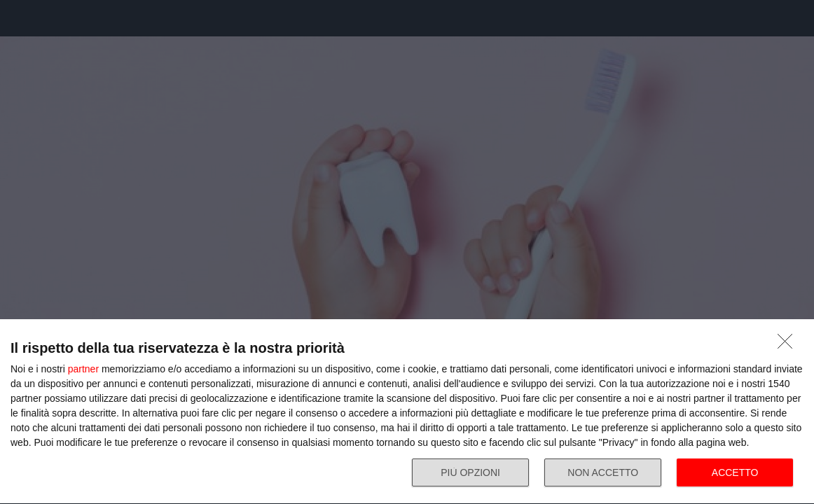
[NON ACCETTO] (789, 345)
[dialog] (407, 412)
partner (83, 369)
